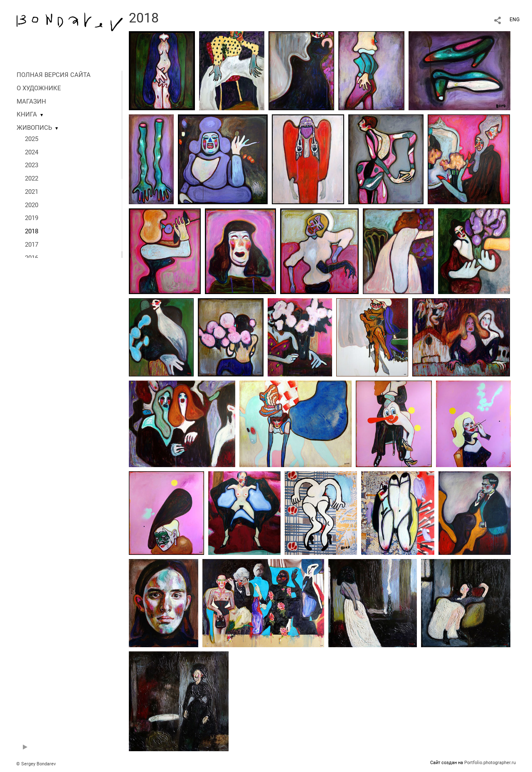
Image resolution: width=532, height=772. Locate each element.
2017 (32, 245)
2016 (32, 258)
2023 (32, 165)
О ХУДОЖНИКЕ (39, 88)
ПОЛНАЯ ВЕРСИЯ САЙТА (54, 75)
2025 (32, 139)
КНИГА (27, 114)
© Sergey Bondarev (36, 764)
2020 (32, 205)
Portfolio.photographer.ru (490, 763)
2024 (32, 152)
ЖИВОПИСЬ (34, 128)
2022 (32, 178)
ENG (515, 20)
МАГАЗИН (31, 101)
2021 (32, 192)
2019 (32, 218)
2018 (32, 231)
